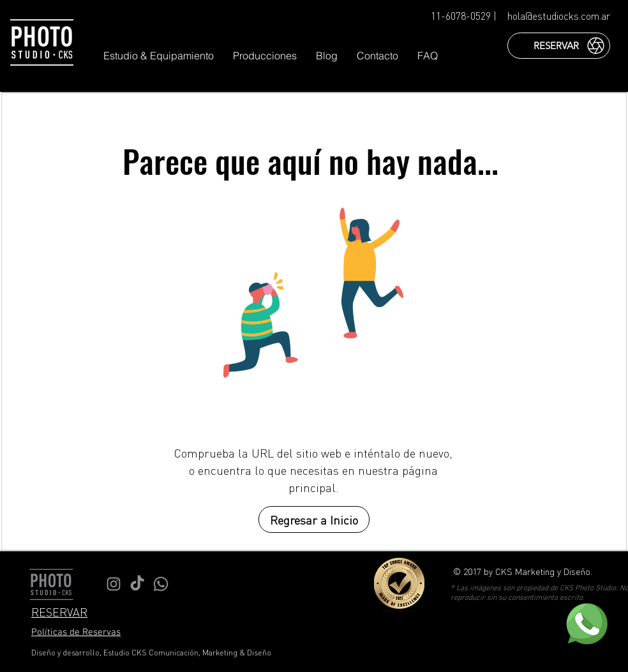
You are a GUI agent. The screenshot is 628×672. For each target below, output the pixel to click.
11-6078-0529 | (464, 16)
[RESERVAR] (559, 46)
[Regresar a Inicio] (314, 519)
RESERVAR (59, 612)
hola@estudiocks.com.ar (559, 16)
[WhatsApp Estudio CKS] (161, 584)
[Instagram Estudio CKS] (114, 584)
